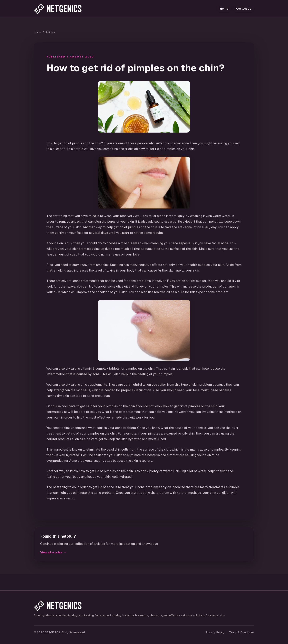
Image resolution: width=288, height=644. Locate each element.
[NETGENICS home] (62, 9)
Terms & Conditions (242, 632)
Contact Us (244, 9)
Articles (50, 32)
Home (224, 9)
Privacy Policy (215, 632)
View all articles (53, 552)
